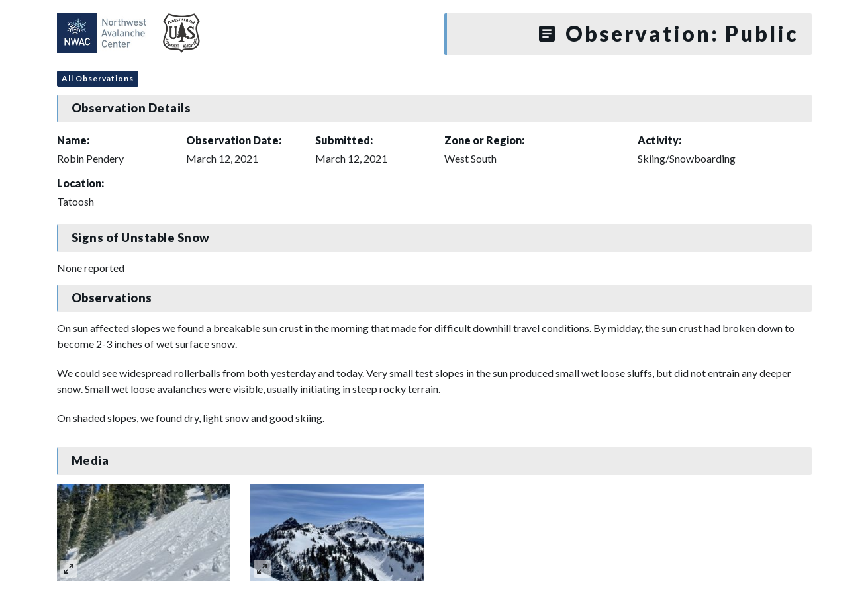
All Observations (98, 78)
